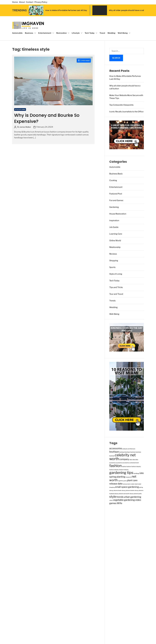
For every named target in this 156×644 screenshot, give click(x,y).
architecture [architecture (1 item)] (131, 449)
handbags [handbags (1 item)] (136, 473)
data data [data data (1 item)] (135, 460)
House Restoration (118, 214)
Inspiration (114, 220)
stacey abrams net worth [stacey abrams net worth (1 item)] (122, 494)
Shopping (114, 261)
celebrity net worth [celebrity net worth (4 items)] (122, 457)
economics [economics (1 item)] (113, 463)
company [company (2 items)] (124, 459)
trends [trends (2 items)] (120, 497)
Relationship (115, 247)
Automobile (17, 33)
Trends (112, 301)
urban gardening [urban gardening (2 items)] (132, 497)
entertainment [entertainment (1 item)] (134, 463)
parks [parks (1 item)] (125, 481)
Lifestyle (77, 33)
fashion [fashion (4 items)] (115, 466)
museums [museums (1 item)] (128, 477)
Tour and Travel (116, 294)
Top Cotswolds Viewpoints (121, 105)
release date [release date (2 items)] (116, 484)
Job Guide (114, 227)
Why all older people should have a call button (130, 10)
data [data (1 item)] (131, 460)
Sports (112, 267)
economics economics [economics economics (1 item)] (123, 463)
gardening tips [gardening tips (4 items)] (121, 473)
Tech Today (91, 33)
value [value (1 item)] (111, 500)
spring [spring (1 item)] (141, 487)
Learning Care (116, 234)
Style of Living (20, 109)
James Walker (25, 127)
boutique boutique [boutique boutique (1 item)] (125, 452)
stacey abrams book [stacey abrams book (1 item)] (115, 490)
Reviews (113, 254)
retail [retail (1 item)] (133, 484)
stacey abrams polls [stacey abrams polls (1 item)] (136, 494)
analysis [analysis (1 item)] (125, 449)
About (22, 2)
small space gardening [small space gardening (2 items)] (127, 487)
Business (30, 33)
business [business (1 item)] (133, 452)
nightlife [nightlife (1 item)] (120, 481)
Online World (115, 241)
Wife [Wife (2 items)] (119, 503)
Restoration (63, 33)
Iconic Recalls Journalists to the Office (126, 112)
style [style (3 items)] (113, 497)
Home (15, 2)
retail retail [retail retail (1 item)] (138, 484)
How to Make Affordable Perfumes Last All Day (66, 10)
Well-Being (124, 33)
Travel (102, 33)
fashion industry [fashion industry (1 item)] (136, 467)
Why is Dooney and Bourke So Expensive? (47, 118)
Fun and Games (116, 200)
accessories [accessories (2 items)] (116, 448)
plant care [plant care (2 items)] (132, 480)
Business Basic (116, 174)
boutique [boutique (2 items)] (114, 452)
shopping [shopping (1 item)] (112, 487)
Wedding (111, 33)
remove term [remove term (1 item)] (127, 484)
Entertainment (46, 33)
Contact (30, 2)
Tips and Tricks (116, 287)
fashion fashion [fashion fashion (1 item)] (127, 467)
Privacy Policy (41, 2)
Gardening (114, 207)
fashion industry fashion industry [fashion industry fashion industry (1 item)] (119, 470)
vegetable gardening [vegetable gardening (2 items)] (124, 500)
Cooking (113, 180)
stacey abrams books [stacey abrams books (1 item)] (128, 490)
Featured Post (116, 194)
